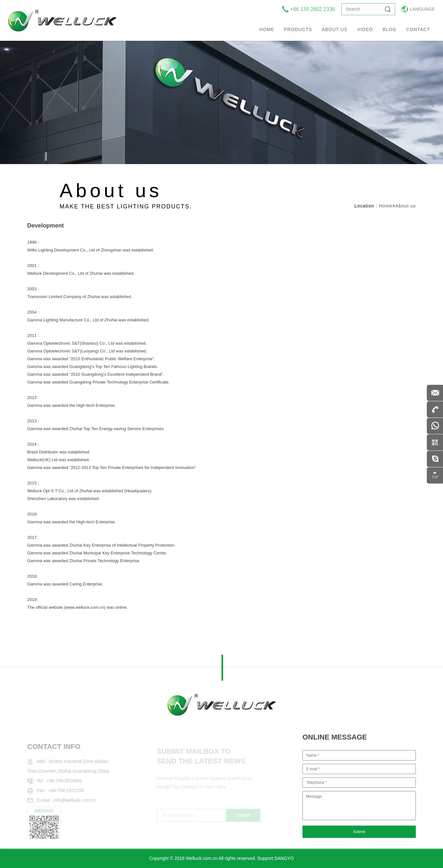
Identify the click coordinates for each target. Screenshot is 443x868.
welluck (62, 20)
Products (298, 29)
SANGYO (284, 858)
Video (365, 29)
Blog (389, 29)
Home (267, 29)
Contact (418, 29)
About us (335, 29)
